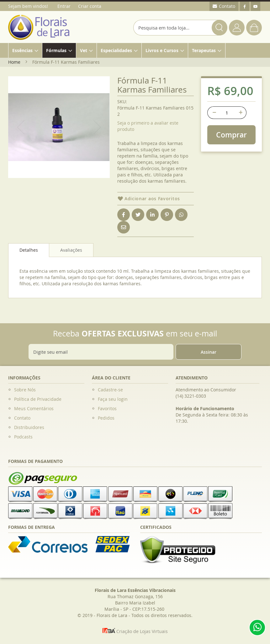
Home (14, 62)
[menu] (135, 50)
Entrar (64, 6)
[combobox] (180, 28)
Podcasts (23, 437)
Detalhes (29, 250)
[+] (240, 113)
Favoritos (107, 408)
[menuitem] (25, 50)
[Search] (220, 28)
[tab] (29, 250)
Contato (22, 418)
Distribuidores (29, 427)
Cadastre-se (110, 390)
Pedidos (106, 418)
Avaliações (71, 250)
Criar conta (90, 6)
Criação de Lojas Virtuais (135, 631)
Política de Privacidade (38, 399)
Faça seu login (113, 399)
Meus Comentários (34, 408)
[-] (214, 113)
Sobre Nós (25, 390)
